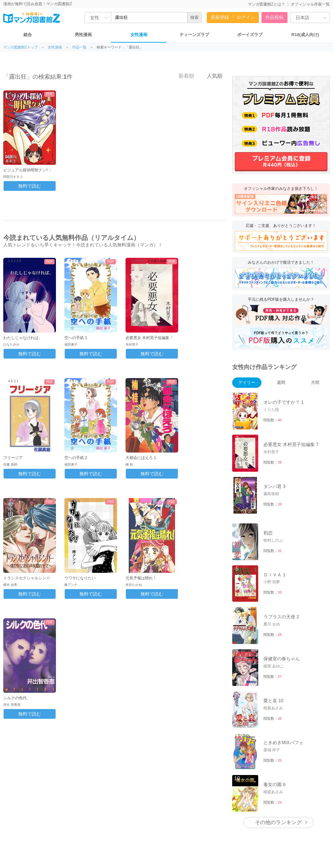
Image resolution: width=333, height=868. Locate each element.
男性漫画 (83, 35)
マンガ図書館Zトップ (20, 47)
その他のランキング (278, 767)
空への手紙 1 (76, 338)
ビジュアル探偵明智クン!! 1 (27, 170)
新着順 (183, 76)
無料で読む (30, 186)
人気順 (211, 76)
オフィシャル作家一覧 (310, 4)
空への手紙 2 (76, 458)
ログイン (246, 17)
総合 (28, 35)
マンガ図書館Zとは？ (266, 4)
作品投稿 (274, 17)
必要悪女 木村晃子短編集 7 (149, 338)
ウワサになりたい (80, 578)
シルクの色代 (15, 698)
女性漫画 (139, 35)
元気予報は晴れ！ (141, 578)
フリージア (13, 458)
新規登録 (220, 17)
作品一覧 (79, 47)
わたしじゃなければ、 (23, 338)
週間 (281, 382)
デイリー (247, 382)
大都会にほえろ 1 (141, 458)
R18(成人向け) (305, 35)
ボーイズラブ (250, 35)
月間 (315, 382)
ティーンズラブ (194, 35)
